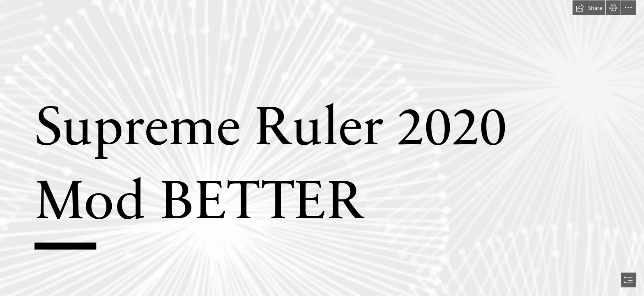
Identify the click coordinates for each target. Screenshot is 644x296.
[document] (322, 148)
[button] (589, 8)
